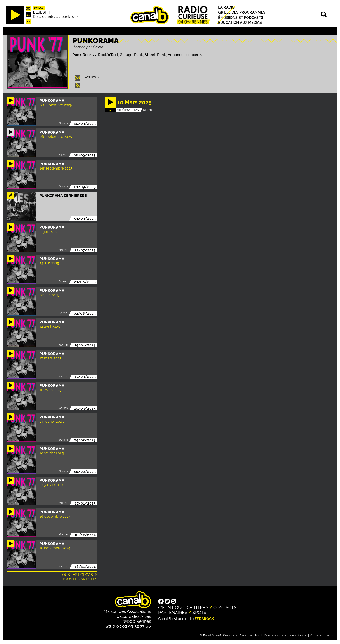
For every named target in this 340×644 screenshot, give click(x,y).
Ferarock (204, 619)
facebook (91, 77)
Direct (39, 8)
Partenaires (173, 612)
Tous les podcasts (79, 575)
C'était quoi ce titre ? (183, 607)
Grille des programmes (242, 13)
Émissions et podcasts (241, 18)
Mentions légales (321, 635)
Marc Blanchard (251, 635)
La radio (226, 7)
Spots (199, 612)
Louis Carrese (298, 635)
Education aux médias (240, 22)
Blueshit (42, 12)
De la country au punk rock (56, 17)
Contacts (225, 607)
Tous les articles (80, 579)
